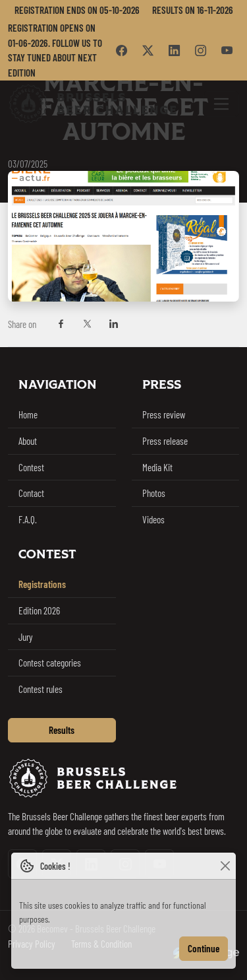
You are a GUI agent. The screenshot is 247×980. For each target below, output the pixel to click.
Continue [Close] (204, 948)
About (28, 441)
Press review (164, 414)
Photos (154, 493)
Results (62, 730)
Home (28, 414)
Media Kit (157, 467)
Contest (31, 467)
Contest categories (50, 663)
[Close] (225, 866)
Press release (165, 441)
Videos (153, 519)
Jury (26, 637)
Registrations (42, 584)
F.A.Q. (28, 519)
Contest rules (41, 689)
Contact (31, 493)
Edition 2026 (39, 610)
